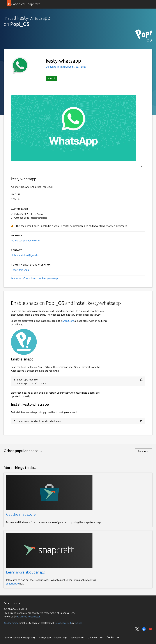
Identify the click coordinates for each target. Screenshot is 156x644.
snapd (58, 623)
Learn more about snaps (25, 572)
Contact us (113, 637)
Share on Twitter (137, 629)
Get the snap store (21, 514)
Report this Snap (20, 270)
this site (78, 623)
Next (141, 167)
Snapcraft (67, 623)
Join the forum (11, 623)
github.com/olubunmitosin (25, 241)
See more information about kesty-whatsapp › (36, 278)
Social (84, 67)
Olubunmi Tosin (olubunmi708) (63, 67)
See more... (144, 451)
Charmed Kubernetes (29, 617)
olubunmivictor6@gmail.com (27, 255)
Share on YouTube (151, 629)
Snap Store (68, 321)
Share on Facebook (144, 629)
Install (51, 78)
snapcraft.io (12, 584)
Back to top (12, 603)
